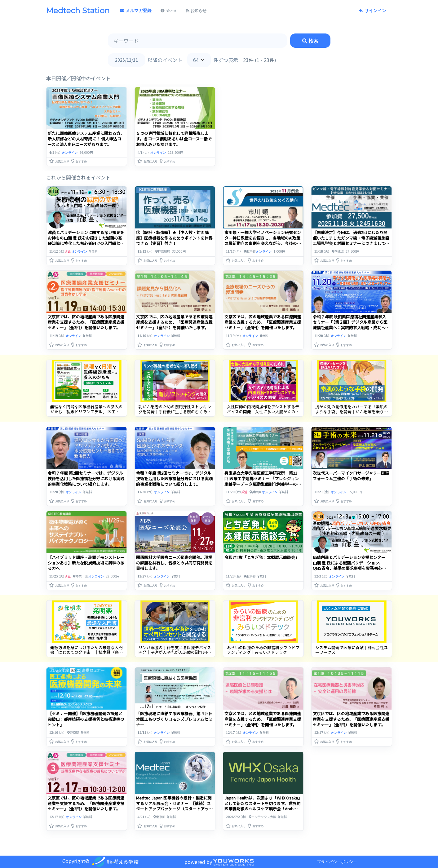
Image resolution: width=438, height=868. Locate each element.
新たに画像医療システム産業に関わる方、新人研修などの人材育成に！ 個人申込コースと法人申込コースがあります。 (86, 139)
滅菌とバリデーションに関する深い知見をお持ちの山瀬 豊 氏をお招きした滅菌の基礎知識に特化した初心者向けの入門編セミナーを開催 (86, 241)
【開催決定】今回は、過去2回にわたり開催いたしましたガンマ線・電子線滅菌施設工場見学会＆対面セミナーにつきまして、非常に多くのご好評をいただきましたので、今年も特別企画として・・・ (351, 244)
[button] (60, 160)
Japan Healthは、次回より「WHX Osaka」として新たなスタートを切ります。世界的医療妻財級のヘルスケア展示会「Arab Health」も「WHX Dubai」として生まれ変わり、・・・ (263, 809)
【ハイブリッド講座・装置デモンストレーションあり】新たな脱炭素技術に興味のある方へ (86, 563)
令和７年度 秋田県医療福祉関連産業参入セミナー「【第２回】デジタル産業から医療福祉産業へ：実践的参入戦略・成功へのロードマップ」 (351, 325)
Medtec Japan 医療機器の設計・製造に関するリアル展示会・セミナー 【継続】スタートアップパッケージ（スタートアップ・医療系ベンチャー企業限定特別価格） (174, 806)
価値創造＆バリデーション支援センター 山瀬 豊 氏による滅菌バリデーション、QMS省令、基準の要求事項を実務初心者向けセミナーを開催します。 (349, 566)
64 (196, 60)
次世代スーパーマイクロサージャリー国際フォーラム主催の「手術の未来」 (351, 476)
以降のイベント (165, 60)
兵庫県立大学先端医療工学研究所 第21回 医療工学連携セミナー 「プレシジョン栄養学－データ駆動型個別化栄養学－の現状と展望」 (263, 481)
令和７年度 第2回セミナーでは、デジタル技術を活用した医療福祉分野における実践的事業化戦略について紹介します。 (86, 478)
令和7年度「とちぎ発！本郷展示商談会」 (262, 557)
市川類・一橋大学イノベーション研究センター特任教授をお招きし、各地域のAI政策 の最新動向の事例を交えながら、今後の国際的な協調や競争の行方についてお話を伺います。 (263, 244)
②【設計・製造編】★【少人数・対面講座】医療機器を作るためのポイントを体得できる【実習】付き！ (174, 238)
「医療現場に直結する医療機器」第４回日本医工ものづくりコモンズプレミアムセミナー (174, 719)
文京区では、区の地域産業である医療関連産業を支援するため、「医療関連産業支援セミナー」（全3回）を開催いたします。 (86, 322)
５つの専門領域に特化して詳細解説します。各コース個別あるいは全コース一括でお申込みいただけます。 (174, 139)
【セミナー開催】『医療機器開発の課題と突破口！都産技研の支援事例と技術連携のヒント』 (86, 719)
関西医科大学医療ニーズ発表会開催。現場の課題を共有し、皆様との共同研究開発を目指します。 (174, 563)
